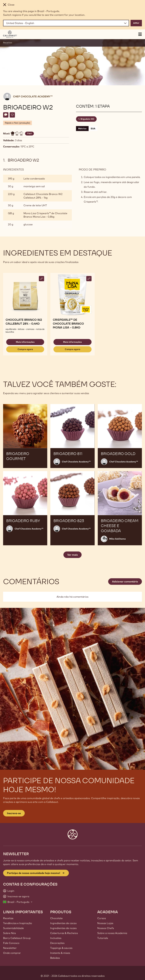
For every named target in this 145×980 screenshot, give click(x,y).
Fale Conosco (11, 943)
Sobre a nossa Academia (112, 933)
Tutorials (103, 938)
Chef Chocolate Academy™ (33, 96)
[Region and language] (66, 23)
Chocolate (56, 918)
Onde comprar (12, 953)
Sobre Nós (9, 933)
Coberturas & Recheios (64, 933)
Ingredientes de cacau (63, 923)
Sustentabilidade (13, 928)
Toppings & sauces (61, 948)
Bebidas (55, 958)
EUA (93, 129)
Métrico (82, 129)
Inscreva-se (14, 813)
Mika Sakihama (117, 539)
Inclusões (56, 938)
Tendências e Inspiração (18, 923)
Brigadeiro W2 (87, 119)
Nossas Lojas (105, 923)
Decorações (57, 943)
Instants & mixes (60, 953)
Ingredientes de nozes (63, 928)
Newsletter (10, 948)
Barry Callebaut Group (17, 938)
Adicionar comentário (125, 582)
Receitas (8, 43)
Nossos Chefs (106, 928)
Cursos (102, 918)
